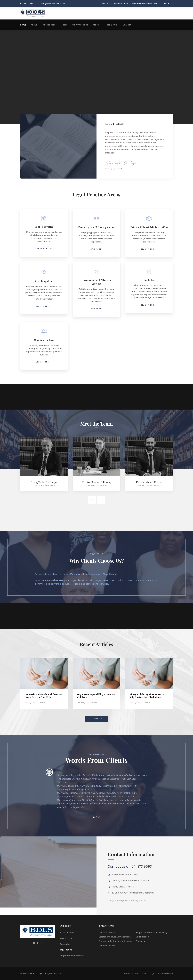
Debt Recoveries (107, 933)
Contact (127, 25)
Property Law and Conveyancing (152, 933)
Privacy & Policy (165, 974)
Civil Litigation (142, 937)
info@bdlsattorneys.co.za (53, 4)
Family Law (141, 941)
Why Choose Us (80, 25)
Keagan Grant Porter (149, 482)
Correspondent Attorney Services (115, 941)
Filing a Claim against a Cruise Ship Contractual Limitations (147, 696)
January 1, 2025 (31, 703)
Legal (152, 974)
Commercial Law (107, 945)
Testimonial (112, 25)
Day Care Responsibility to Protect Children (96, 696)
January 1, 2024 (136, 703)
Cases (136, 974)
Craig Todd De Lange (44, 482)
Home (23, 25)
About (34, 25)
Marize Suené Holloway (96, 482)
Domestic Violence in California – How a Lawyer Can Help (43, 696)
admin (42, 703)
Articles (97, 25)
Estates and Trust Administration (115, 937)
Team (65, 25)
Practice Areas (49, 25)
